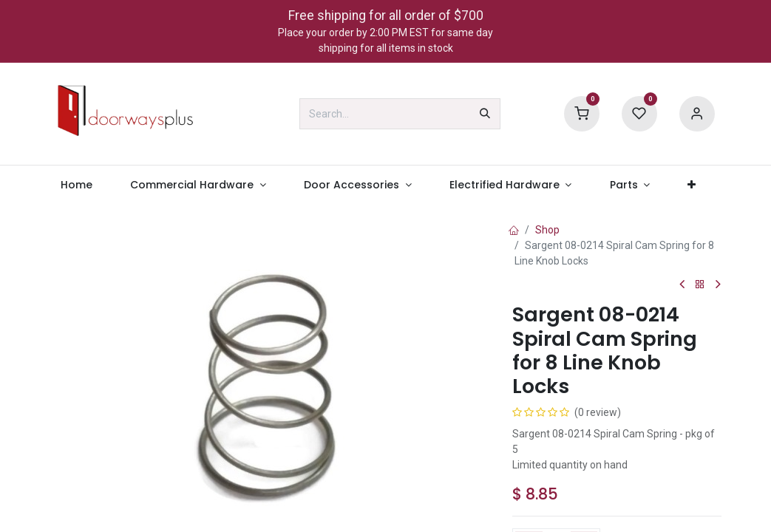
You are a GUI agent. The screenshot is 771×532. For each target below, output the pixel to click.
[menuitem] (77, 185)
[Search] (485, 114)
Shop (547, 230)
